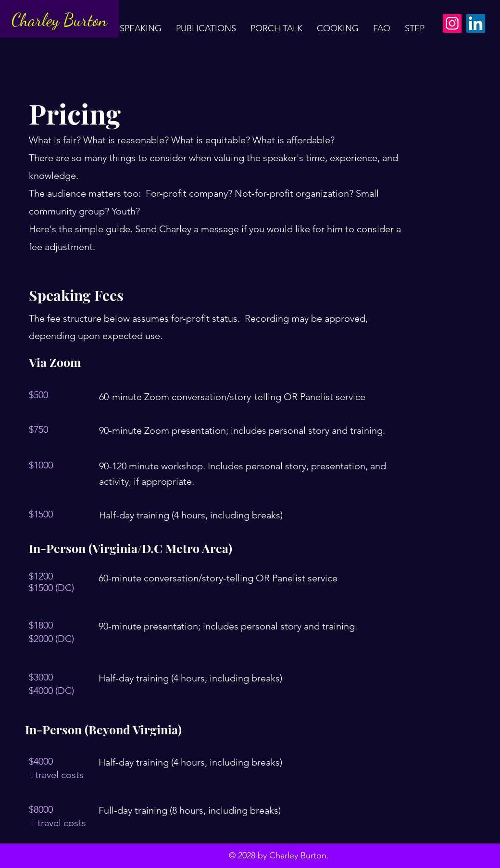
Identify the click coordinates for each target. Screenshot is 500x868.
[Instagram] (452, 23)
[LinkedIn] (476, 23)
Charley (37, 20)
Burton (85, 20)
